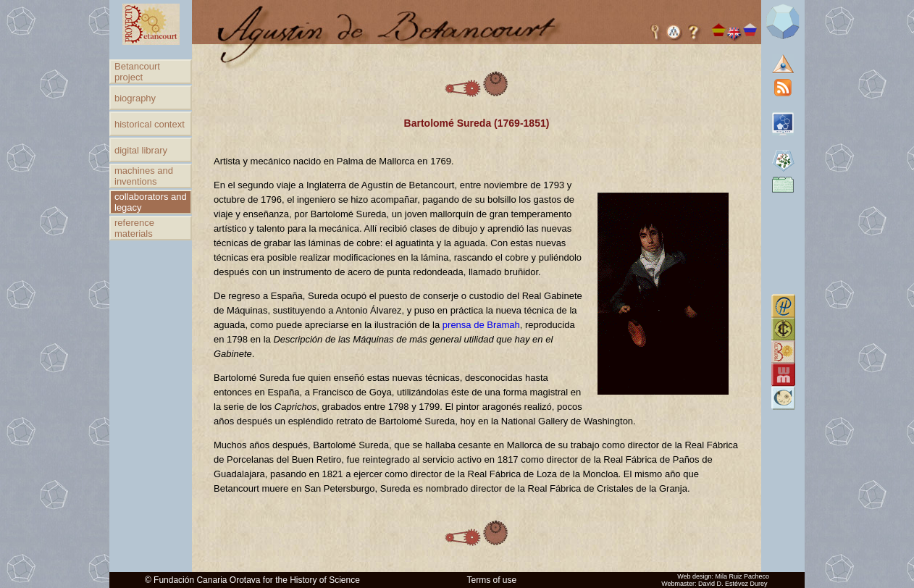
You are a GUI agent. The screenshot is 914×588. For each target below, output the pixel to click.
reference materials (134, 228)
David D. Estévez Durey (733, 584)
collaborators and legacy (151, 202)
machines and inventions (144, 176)
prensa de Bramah (481, 325)
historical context (150, 124)
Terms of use (492, 580)
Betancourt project (137, 72)
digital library (141, 150)
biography (135, 98)
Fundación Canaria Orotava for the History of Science (257, 580)
